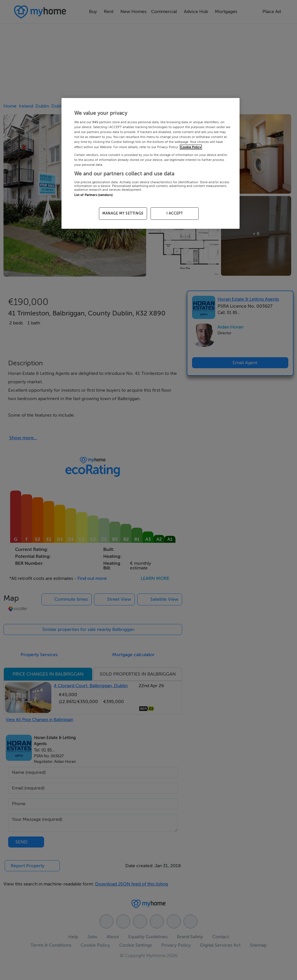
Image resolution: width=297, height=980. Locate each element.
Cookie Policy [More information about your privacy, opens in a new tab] (191, 147)
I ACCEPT (175, 213)
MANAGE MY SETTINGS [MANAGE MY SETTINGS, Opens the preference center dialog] (123, 213)
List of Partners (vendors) (93, 195)
